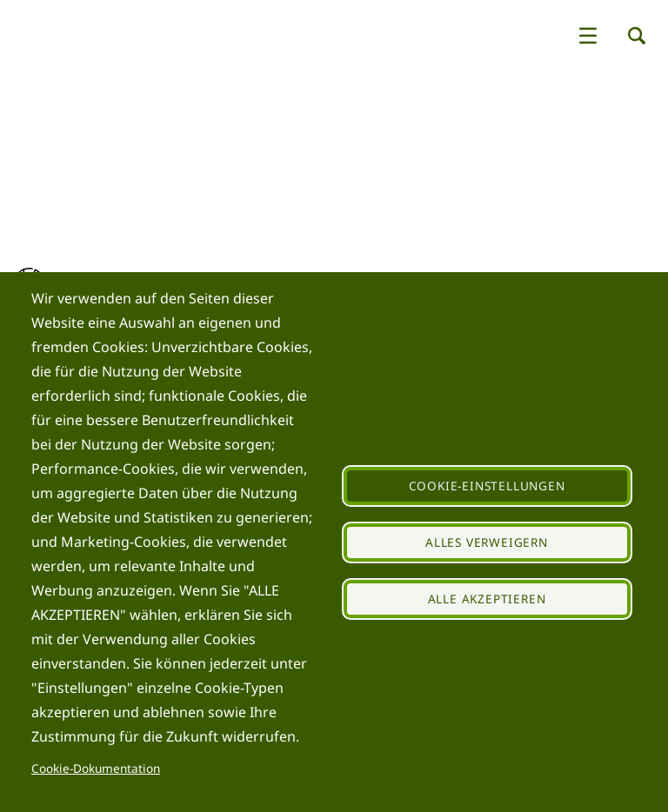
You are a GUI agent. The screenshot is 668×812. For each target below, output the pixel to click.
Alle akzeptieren (487, 599)
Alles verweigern (487, 542)
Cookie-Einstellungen (487, 486)
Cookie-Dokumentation (96, 768)
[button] (588, 36)
